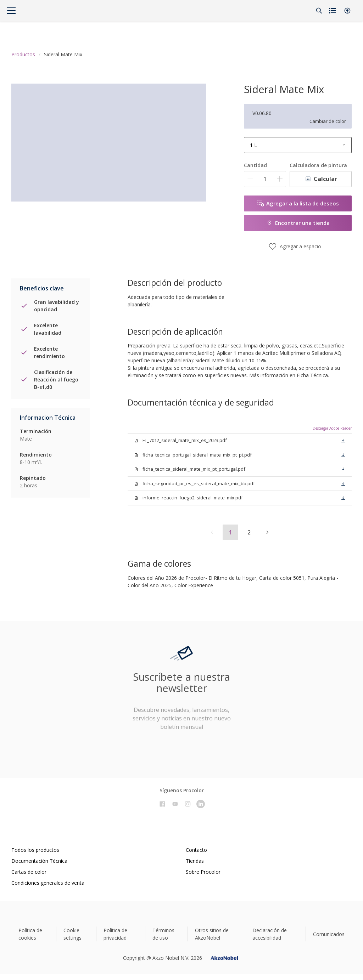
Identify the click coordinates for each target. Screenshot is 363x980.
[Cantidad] (265, 179)
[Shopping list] (333, 11)
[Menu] (11, 11)
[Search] (319, 11)
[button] (347, 11)
